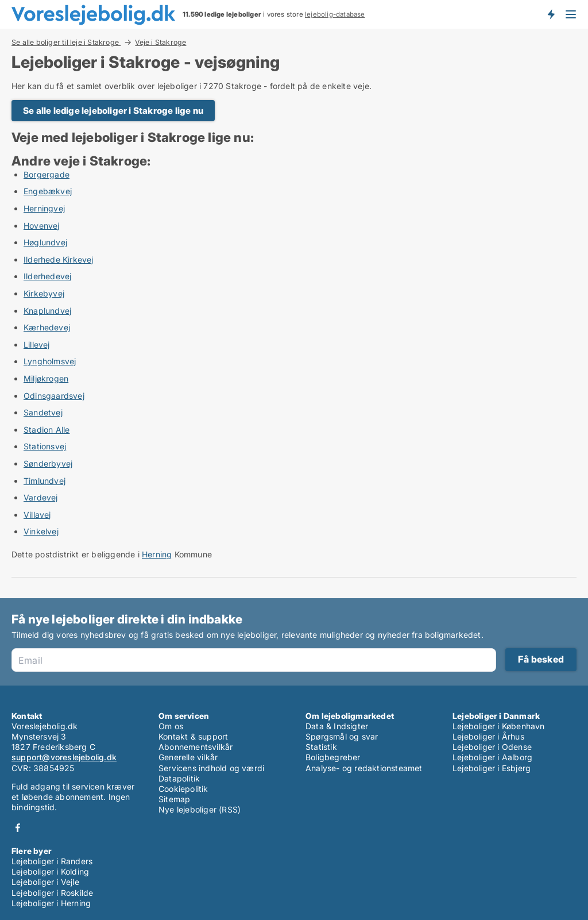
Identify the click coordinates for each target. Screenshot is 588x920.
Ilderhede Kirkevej (59, 259)
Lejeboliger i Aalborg (492, 757)
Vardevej (41, 497)
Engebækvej (48, 191)
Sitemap (174, 799)
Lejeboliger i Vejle (45, 882)
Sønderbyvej (48, 463)
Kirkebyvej (44, 293)
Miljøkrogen (46, 378)
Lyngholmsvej (50, 361)
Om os (171, 726)
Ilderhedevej (47, 276)
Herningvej (44, 208)
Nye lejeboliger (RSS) (200, 809)
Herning (157, 554)
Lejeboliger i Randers (52, 861)
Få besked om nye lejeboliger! (551, 14)
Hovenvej (42, 226)
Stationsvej (45, 446)
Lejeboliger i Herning (51, 903)
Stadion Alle (47, 430)
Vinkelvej (41, 531)
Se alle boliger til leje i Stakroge (66, 42)
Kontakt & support (193, 736)
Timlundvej (45, 481)
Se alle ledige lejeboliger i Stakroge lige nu (113, 111)
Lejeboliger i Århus (488, 736)
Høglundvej (45, 242)
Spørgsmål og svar (342, 736)
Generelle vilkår (188, 757)
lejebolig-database (335, 14)
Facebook (18, 828)
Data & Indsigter (337, 726)
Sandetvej (43, 412)
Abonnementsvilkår (196, 747)
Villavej (37, 515)
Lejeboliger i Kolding (50, 871)
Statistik (321, 747)
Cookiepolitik (183, 789)
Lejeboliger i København (499, 726)
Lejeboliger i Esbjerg (492, 768)
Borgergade (47, 174)
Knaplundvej (47, 311)
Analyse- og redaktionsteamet (364, 768)
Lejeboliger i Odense (492, 747)
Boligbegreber (333, 757)
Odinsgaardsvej (54, 396)
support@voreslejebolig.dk (64, 757)
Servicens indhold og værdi (211, 768)
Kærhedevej (47, 327)
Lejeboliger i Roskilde (52, 893)
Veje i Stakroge (160, 43)
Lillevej (37, 344)
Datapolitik (179, 778)
